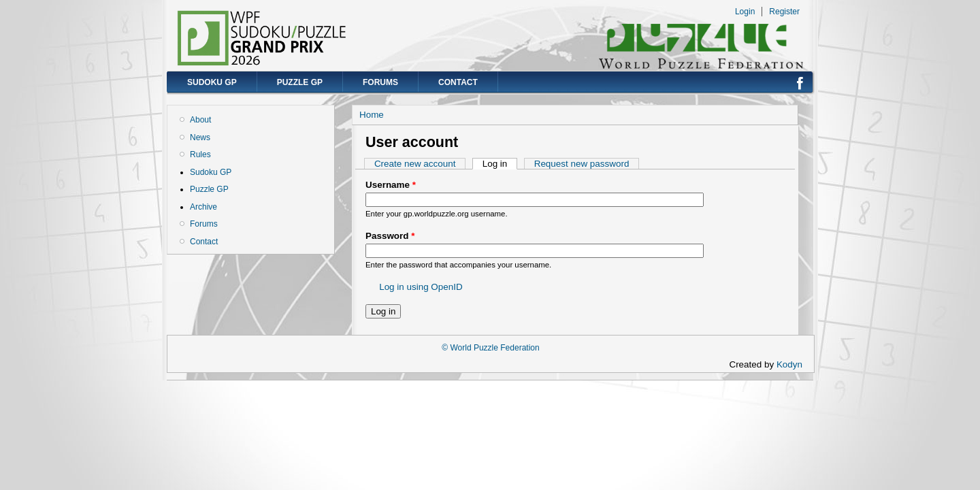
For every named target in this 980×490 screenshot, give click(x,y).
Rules (200, 154)
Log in (500, 164)
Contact (458, 82)
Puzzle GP (300, 82)
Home (372, 115)
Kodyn (794, 364)
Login (745, 12)
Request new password (582, 164)
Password (390, 236)
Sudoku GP (212, 82)
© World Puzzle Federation (490, 348)
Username (391, 185)
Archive (203, 207)
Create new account (415, 164)
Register (784, 12)
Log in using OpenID (421, 287)
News (200, 137)
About (200, 120)
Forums (380, 82)
